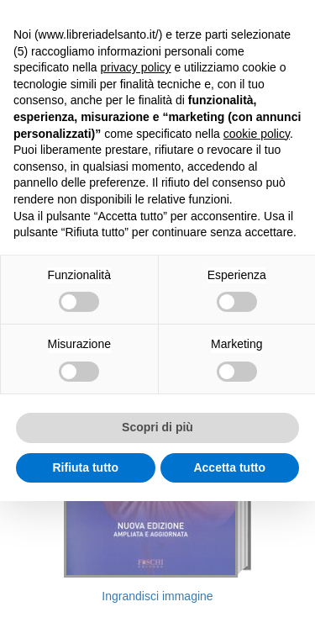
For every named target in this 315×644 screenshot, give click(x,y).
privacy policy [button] (136, 67)
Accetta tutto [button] (229, 467)
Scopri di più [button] (157, 427)
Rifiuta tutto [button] (85, 467)
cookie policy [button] (257, 134)
